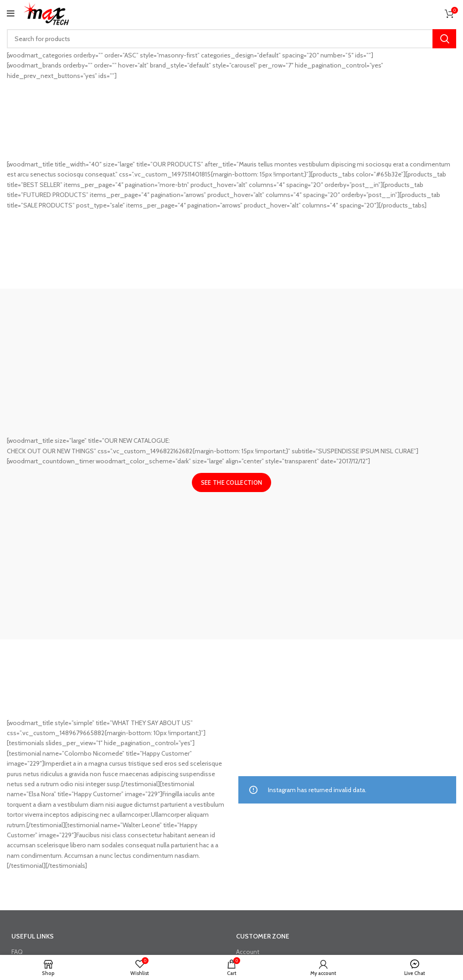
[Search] (231, 39)
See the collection (231, 482)
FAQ (17, 952)
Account (248, 952)
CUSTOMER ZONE (263, 936)
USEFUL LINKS (33, 936)
